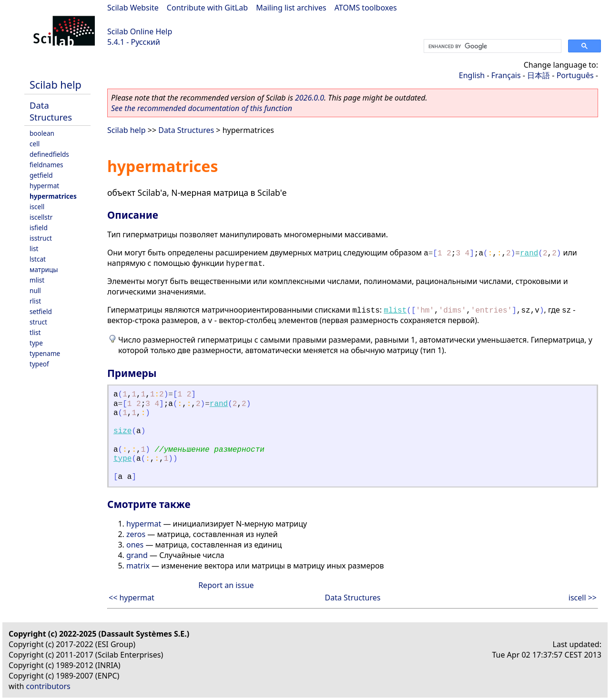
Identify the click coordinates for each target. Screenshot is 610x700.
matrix (138, 566)
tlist (35, 332)
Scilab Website (133, 8)
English (472, 75)
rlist (35, 301)
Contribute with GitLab (207, 8)
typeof (39, 364)
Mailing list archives (291, 8)
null (35, 290)
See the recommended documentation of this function (202, 108)
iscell (37, 207)
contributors (48, 686)
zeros (136, 534)
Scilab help (56, 85)
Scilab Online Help (140, 31)
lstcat (38, 259)
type (36, 343)
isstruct (41, 238)
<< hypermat (132, 598)
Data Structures (51, 111)
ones (135, 545)
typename (45, 353)
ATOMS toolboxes (366, 8)
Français (506, 75)
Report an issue (226, 585)
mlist (37, 280)
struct (38, 322)
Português (575, 75)
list (34, 249)
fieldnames (46, 165)
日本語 (539, 75)
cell (35, 144)
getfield (41, 175)
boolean (42, 133)
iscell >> (583, 598)
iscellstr (41, 217)
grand (137, 555)
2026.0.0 (310, 98)
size (122, 431)
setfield (41, 311)
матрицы (44, 269)
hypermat (44, 186)
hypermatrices (53, 196)
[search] (492, 46)
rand (529, 254)
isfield (39, 228)
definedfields (49, 154)
